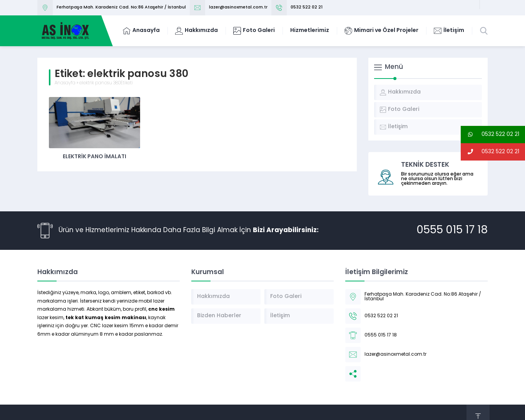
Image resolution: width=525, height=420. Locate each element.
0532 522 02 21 (307, 8)
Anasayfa (65, 83)
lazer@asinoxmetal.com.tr (238, 8)
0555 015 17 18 (452, 231)
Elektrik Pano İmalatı (94, 157)
